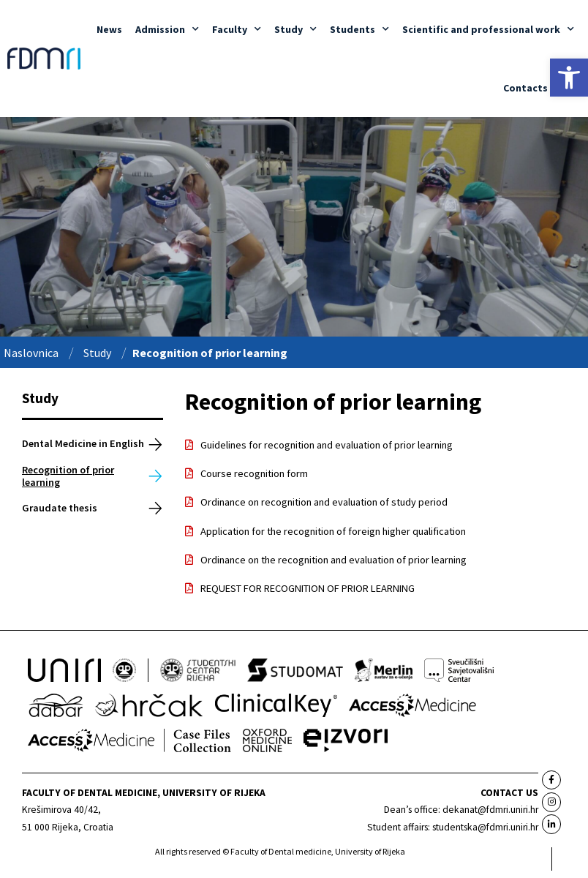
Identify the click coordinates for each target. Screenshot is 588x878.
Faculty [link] (237, 29)
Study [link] (295, 29)
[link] (569, 78)
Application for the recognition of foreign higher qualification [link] (333, 531)
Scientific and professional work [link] (488, 29)
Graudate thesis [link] (60, 508)
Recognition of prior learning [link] (68, 476)
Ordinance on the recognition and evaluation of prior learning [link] (333, 560)
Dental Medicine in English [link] (83, 443)
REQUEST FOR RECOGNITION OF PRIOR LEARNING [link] (308, 588)
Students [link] (359, 29)
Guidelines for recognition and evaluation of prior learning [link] (327, 445)
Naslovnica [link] (31, 353)
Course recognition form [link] (254, 473)
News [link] (109, 29)
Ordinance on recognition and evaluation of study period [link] (324, 502)
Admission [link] (167, 29)
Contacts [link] (525, 88)
